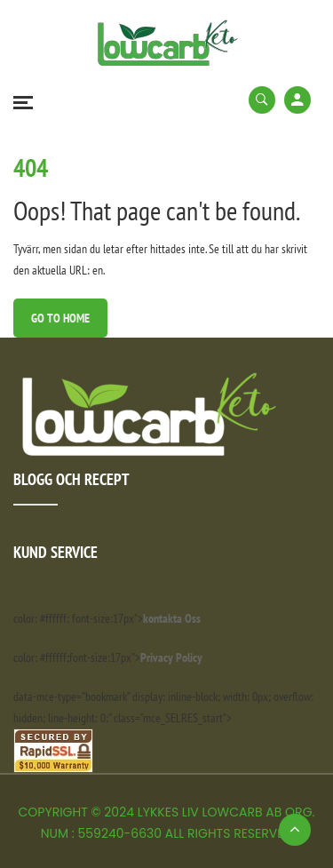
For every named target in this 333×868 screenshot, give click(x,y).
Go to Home (60, 318)
